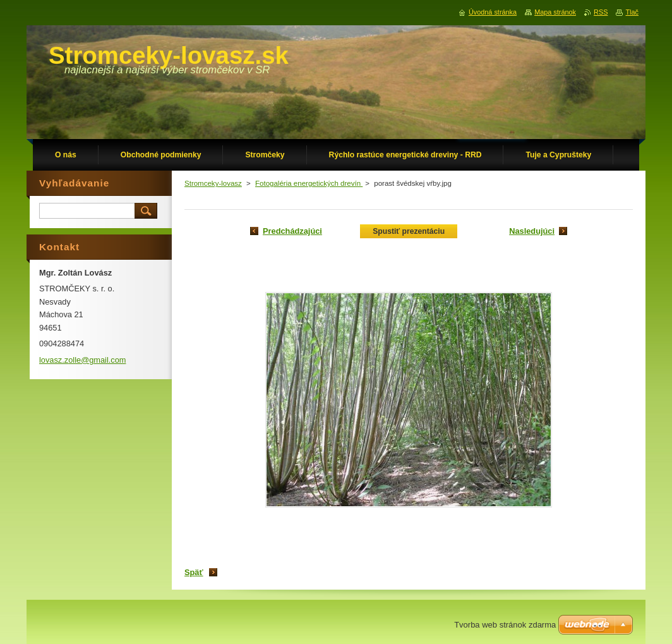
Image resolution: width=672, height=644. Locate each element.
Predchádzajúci (292, 231)
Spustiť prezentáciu (409, 231)
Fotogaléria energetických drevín (309, 183)
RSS (601, 12)
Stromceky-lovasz (213, 183)
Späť (194, 572)
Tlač (632, 12)
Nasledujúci (532, 231)
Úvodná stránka (493, 12)
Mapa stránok (555, 12)
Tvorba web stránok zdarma (505, 625)
